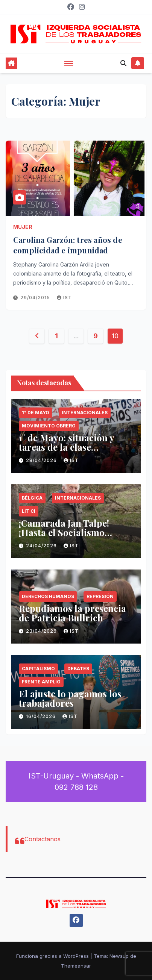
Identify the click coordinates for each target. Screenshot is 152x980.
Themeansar (76, 966)
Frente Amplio (41, 682)
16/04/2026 (42, 716)
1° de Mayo (36, 413)
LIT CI (29, 511)
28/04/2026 (42, 460)
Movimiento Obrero (49, 426)
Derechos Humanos (48, 596)
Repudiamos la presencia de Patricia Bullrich (72, 613)
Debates (78, 669)
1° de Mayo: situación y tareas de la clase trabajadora (66, 447)
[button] (123, 63)
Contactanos (43, 839)
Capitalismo (38, 669)
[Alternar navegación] (69, 63)
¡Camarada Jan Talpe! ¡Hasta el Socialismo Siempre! (64, 532)
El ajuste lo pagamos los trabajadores (70, 698)
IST (64, 298)
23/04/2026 (42, 631)
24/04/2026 (42, 546)
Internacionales (85, 413)
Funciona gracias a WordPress (53, 956)
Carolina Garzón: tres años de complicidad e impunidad (68, 245)
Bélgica (32, 498)
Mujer (23, 227)
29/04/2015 (36, 298)
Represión (100, 596)
